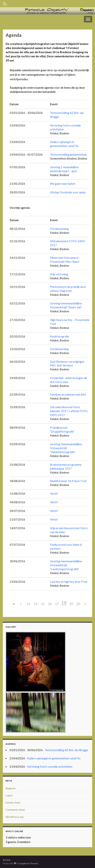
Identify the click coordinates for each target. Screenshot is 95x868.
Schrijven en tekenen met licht (68, 395)
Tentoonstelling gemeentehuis (68, 155)
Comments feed (15, 810)
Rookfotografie (60, 336)
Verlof (54, 494)
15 (43, 604)
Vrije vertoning (59, 274)
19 (71, 604)
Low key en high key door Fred (69, 582)
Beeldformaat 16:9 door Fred (68, 481)
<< (14, 604)
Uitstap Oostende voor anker (68, 192)
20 (78, 604)
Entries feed (13, 803)
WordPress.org (15, 817)
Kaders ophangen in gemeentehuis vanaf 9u (54, 758)
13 (28, 604)
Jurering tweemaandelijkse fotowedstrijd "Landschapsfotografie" (66, 565)
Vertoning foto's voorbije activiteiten (50, 767)
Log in (9, 795)
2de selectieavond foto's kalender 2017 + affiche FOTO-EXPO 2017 (69, 411)
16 (50, 604)
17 (57, 604)
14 (35, 604)
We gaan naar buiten (63, 184)
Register (11, 788)
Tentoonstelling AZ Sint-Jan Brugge (66, 750)
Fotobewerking (59, 229)
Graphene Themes (29, 863)
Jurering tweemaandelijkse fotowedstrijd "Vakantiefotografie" (66, 448)
